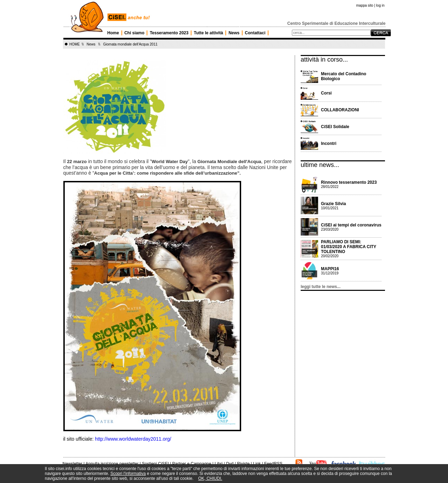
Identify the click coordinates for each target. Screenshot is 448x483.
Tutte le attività (209, 33)
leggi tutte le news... (321, 287)
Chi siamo (134, 33)
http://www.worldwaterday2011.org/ (133, 439)
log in (380, 5)
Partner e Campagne (192, 464)
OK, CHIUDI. (210, 478)
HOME (75, 44)
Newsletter (73, 464)
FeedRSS (273, 464)
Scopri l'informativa (128, 474)
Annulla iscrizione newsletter (112, 464)
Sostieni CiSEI (156, 464)
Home (113, 33)
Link (257, 464)
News (234, 33)
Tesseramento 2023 (169, 33)
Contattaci (255, 33)
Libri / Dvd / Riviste (232, 464)
